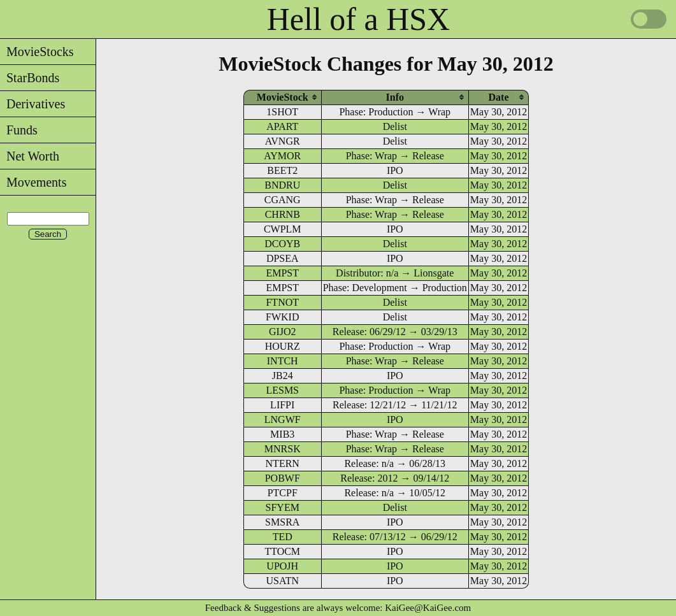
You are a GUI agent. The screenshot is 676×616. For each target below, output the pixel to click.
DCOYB (282, 244)
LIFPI (282, 405)
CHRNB (283, 214)
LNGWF (283, 419)
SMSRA (282, 522)
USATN (282, 581)
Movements (33, 182)
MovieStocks (37, 52)
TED (283, 537)
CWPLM (283, 229)
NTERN (283, 463)
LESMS (282, 390)
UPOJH (282, 566)
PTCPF (283, 493)
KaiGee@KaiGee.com (428, 608)
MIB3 (282, 434)
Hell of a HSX (358, 19)
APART (282, 126)
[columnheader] (283, 97)
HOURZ (283, 346)
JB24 (283, 376)
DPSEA (283, 258)
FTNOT (282, 302)
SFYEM (283, 507)
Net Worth (30, 156)
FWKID (282, 317)
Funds (19, 130)
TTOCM (282, 551)
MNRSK (283, 449)
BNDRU (282, 185)
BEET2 (282, 170)
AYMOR (282, 156)
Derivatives (32, 104)
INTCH (283, 361)
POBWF (283, 478)
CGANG (283, 200)
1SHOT (282, 112)
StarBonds (30, 78)
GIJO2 (283, 332)
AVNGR (283, 141)
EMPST (282, 273)
